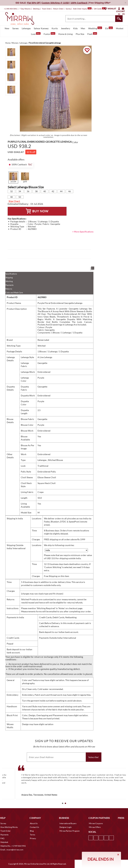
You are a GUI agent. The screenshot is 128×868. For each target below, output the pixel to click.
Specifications (11, 274)
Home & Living (65, 34)
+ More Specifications (83, 232)
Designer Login (66, 827)
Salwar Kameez (41, 28)
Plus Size (80, 34)
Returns (9, 289)
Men (83, 28)
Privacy (33, 838)
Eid (109, 28)
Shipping (9, 278)
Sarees (15, 28)
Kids (75, 28)
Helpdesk (4, 842)
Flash (92, 34)
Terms (32, 835)
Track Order (46, 9)
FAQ (2, 838)
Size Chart (14, 201)
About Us (34, 823)
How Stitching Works (9, 827)
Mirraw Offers (95, 827)
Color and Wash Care (14, 293)
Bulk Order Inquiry (80, 9)
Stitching (9, 281)
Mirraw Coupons (96, 823)
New (7, 28)
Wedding (95, 28)
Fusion (49, 34)
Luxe (36, 34)
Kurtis (55, 28)
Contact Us (34, 827)
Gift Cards (100, 9)
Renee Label (43, 340)
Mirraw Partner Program (70, 831)
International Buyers (68, 823)
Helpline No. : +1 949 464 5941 (13, 846)
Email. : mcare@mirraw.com (12, 850)
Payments (9, 285)
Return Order (58, 9)
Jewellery (65, 28)
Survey (68, 9)
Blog (32, 831)
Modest (120, 28)
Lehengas (26, 28)
